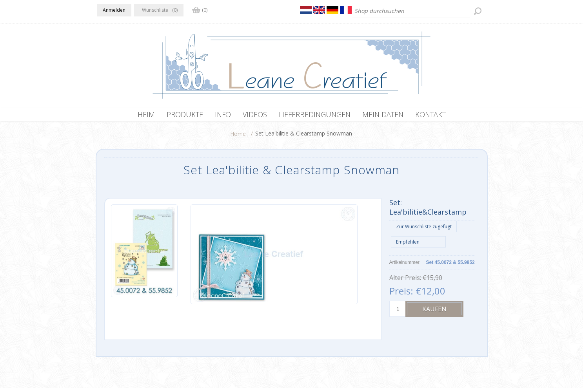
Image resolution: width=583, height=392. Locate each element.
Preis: (401, 295)
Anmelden (114, 10)
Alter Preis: (405, 282)
